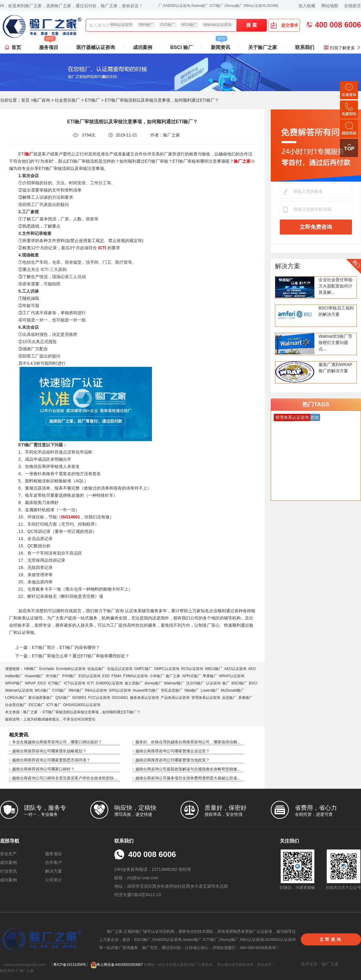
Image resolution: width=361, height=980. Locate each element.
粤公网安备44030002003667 (117, 965)
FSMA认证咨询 (136, 676)
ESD (106, 676)
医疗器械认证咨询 (96, 47)
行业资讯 (8, 871)
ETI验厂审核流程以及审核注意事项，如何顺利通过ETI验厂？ (92, 712)
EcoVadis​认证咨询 (71, 669)
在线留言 (353, 6)
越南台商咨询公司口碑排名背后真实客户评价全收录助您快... (65, 778)
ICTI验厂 (55, 683)
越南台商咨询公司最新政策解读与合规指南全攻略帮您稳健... (188, 769)
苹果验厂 (210, 676)
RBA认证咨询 (121, 25)
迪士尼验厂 (134, 683)
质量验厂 (245, 698)
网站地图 (330, 6)
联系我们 (305, 47)
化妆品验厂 (96, 669)
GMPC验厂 (143, 669)
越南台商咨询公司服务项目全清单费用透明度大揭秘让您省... (188, 778)
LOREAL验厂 (16, 698)
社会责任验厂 (67, 100)
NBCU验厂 (214, 669)
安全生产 (8, 854)
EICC (42, 683)
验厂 (226, 683)
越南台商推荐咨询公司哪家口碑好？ (43, 769)
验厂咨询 (42, 100)
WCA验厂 (189, 25)
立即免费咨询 (316, 227)
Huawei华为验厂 (146, 690)
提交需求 (284, 25)
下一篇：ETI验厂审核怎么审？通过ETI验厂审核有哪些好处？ (72, 656)
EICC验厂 (37, 705)
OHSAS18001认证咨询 (82, 705)
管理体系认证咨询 (206, 698)
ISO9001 (79, 698)
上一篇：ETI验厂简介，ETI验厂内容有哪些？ (57, 647)
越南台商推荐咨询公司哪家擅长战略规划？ (49, 751)
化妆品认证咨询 (120, 669)
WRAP (30, 683)
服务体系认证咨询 (144, 698)
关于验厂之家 (263, 47)
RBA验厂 (146, 25)
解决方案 (288, 266)
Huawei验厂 (34, 676)
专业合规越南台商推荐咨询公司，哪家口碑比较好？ (57, 742)
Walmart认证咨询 (218, 25)
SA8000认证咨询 (109, 683)
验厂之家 (173, 676)
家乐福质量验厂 (41, 698)
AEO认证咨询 (235, 669)
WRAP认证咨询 (232, 676)
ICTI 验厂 (54, 705)
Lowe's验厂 (210, 690)
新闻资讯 (221, 46)
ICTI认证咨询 (74, 683)
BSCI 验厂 (182, 47)
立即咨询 (331, 939)
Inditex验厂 (14, 676)
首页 (16, 47)
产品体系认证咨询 (175, 698)
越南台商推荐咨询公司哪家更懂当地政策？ (173, 760)
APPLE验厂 (191, 676)
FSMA (116, 676)
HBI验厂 (31, 669)
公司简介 (54, 880)
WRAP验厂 (14, 683)
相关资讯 (19, 735)
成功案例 (143, 47)
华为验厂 (53, 676)
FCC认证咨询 (99, 698)
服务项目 (49, 46)
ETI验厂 (92, 100)
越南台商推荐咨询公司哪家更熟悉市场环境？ (51, 760)
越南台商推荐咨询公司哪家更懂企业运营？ (173, 751)
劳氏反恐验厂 (172, 690)
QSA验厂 (63, 698)
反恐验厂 (229, 698)
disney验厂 (153, 683)
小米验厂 (157, 676)
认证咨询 (213, 683)
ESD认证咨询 (89, 676)
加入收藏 (307, 6)
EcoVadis (47, 669)
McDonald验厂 (233, 690)
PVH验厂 (69, 676)
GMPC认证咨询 (167, 669)
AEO (252, 669)
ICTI (90, 683)
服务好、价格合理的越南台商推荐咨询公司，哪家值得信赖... (188, 742)
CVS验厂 (167, 25)
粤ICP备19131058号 (70, 965)
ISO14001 (120, 698)
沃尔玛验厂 (195, 683)
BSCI (253, 683)
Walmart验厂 (174, 683)
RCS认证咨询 (192, 669)
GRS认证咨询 (120, 690)
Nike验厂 (192, 690)
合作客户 (54, 862)
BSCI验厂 (239, 683)
